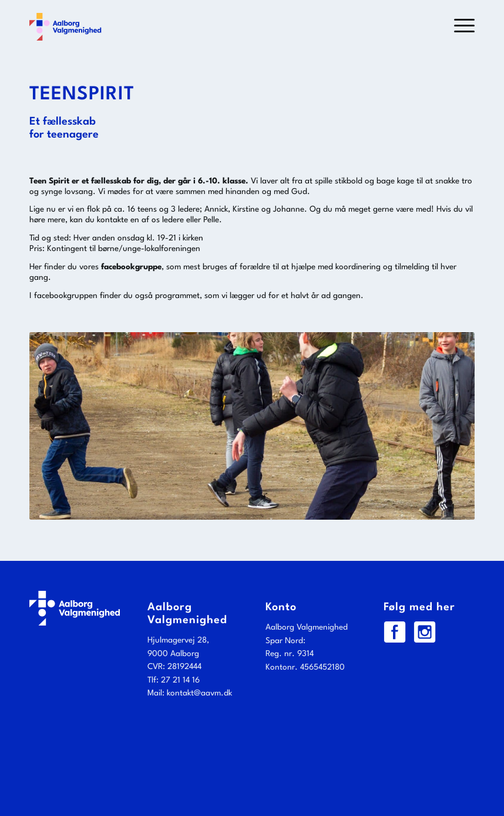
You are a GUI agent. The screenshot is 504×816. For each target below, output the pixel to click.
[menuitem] (458, 26)
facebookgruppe (131, 267)
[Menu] (458, 26)
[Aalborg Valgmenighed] (65, 26)
